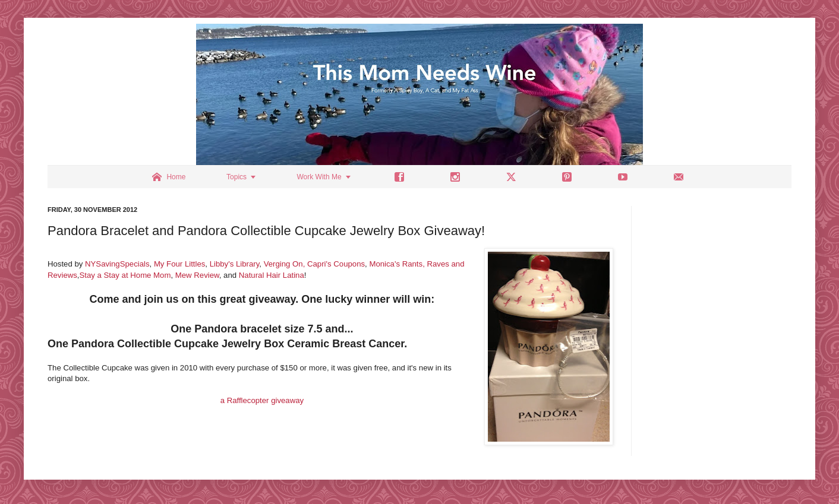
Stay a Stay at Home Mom (125, 275)
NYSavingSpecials (117, 264)
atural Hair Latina (274, 275)
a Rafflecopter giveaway (262, 400)
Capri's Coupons (336, 264)
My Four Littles (179, 264)
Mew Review (197, 275)
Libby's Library (235, 264)
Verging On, (285, 264)
